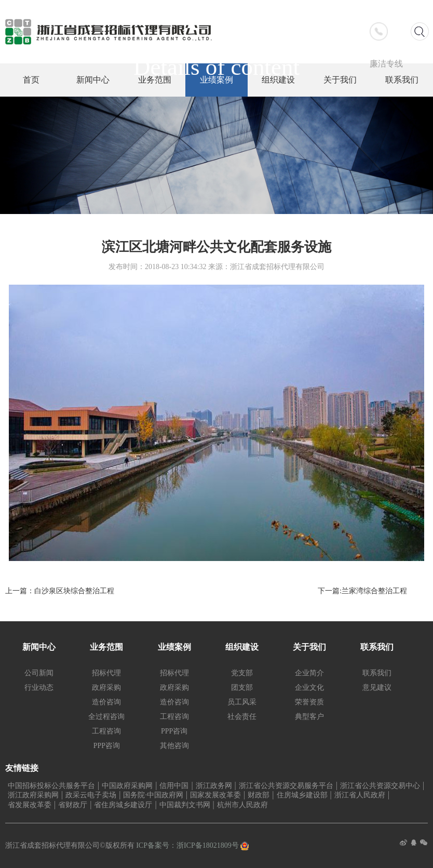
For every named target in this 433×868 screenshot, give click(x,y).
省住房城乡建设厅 (123, 805)
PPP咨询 (107, 746)
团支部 (242, 687)
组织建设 (242, 647)
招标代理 (106, 673)
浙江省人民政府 (360, 795)
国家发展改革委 (215, 795)
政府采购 (106, 687)
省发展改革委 (30, 805)
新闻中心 (39, 647)
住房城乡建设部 (302, 795)
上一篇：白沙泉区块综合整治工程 (60, 591)
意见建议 (377, 687)
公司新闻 (39, 673)
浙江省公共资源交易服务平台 (286, 786)
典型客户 (309, 717)
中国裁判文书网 (185, 805)
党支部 (242, 673)
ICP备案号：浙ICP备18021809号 (188, 845)
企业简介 (309, 673)
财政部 (259, 795)
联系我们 (377, 647)
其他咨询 (174, 746)
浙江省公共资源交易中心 (380, 786)
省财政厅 (73, 805)
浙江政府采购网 (33, 795)
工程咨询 (106, 731)
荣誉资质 (309, 702)
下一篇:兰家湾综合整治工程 (362, 591)
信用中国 (174, 786)
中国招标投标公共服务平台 (51, 786)
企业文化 (309, 687)
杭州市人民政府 (242, 805)
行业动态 (39, 687)
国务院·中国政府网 (153, 795)
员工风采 (242, 702)
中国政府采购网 (127, 786)
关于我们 (309, 647)
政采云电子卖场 (91, 795)
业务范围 (106, 647)
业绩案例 (174, 647)
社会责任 (242, 717)
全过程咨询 (106, 717)
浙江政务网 (214, 786)
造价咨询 (106, 702)
